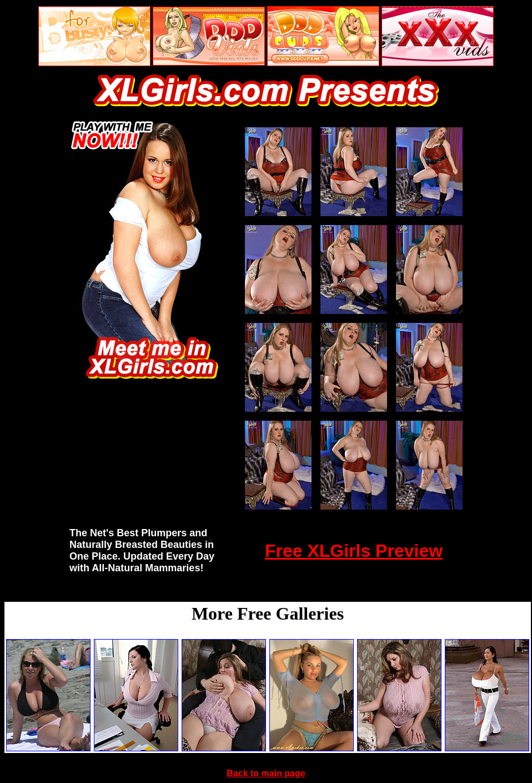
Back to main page (266, 773)
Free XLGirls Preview (354, 551)
